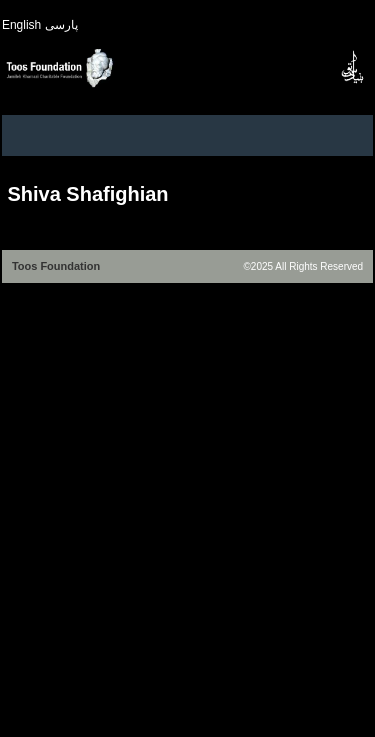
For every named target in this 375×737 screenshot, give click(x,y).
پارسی (61, 25)
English (21, 25)
